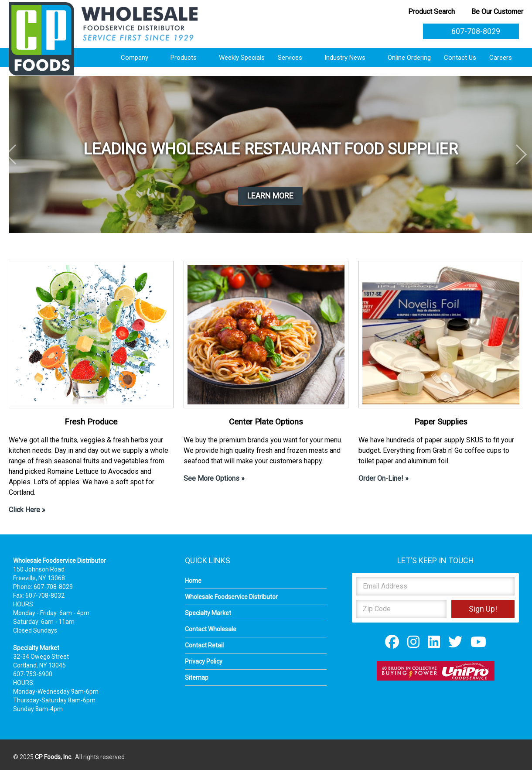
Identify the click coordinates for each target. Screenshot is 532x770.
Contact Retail (204, 645)
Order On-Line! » (384, 478)
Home (193, 581)
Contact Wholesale (211, 629)
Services (295, 58)
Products (188, 58)
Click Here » (27, 510)
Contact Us (460, 58)
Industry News (350, 58)
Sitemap (197, 678)
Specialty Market (208, 613)
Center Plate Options (266, 422)
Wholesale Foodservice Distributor (231, 597)
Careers (505, 58)
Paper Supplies (441, 422)
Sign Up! (483, 609)
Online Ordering (409, 58)
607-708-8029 (471, 31)
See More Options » (214, 478)
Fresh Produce (91, 422)
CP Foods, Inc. (54, 757)
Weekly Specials (242, 58)
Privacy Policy (204, 661)
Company (139, 58)
